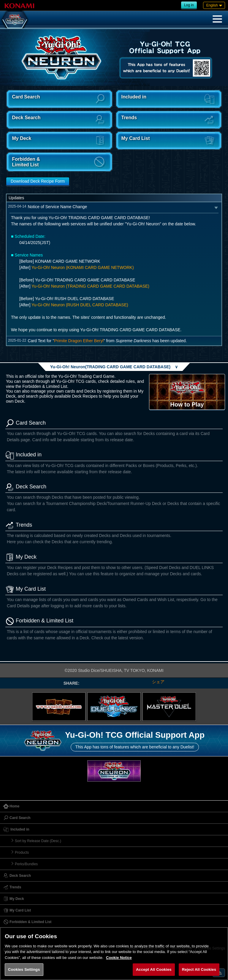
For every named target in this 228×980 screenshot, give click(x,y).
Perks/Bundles (26, 864)
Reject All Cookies (199, 969)
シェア (158, 682)
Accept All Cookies (154, 969)
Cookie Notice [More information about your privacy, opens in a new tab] (119, 958)
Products (22, 852)
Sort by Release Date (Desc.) (38, 841)
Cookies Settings (24, 969)
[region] (114, 953)
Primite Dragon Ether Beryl (79, 341)
